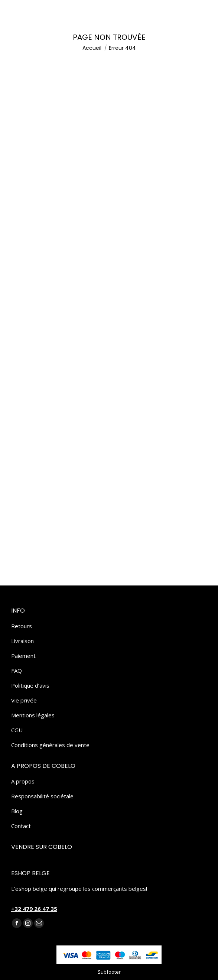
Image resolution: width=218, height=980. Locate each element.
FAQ (17, 671)
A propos (23, 781)
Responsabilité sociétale (42, 796)
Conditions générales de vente (50, 745)
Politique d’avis (30, 685)
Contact (21, 826)
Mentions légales (33, 715)
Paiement (23, 656)
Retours (22, 626)
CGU (17, 730)
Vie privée (24, 700)
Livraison (22, 641)
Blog (17, 811)
